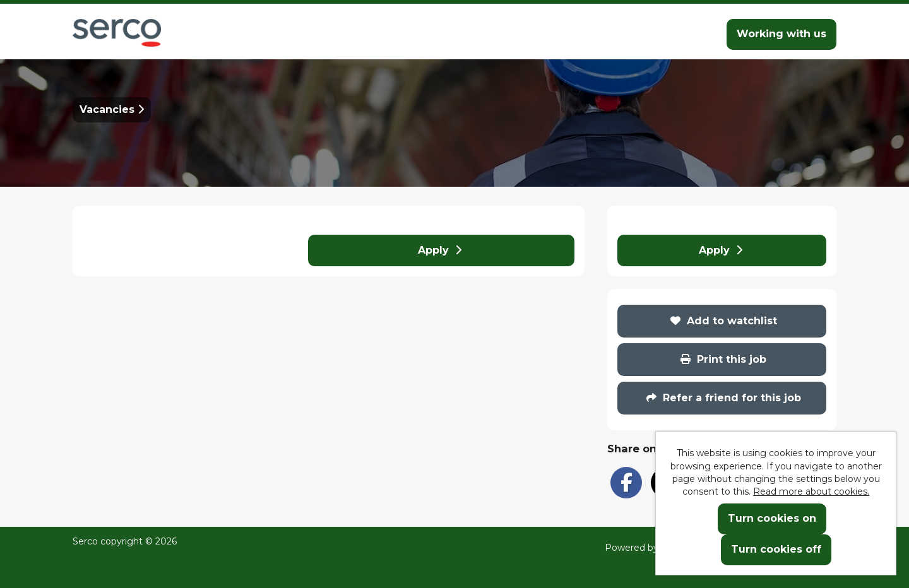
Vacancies (112, 109)
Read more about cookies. (811, 491)
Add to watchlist (724, 321)
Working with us (781, 34)
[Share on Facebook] (626, 483)
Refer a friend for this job (724, 398)
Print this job (723, 359)
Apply (440, 250)
